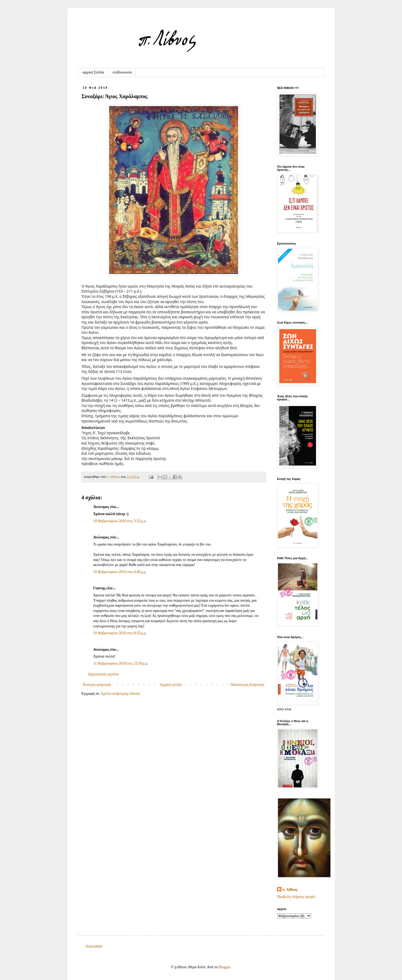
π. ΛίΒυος (290, 890)
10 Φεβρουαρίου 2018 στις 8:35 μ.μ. (120, 633)
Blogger (224, 967)
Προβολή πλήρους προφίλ (296, 897)
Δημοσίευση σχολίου (104, 674)
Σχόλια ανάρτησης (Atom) (120, 694)
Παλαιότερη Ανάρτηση (247, 685)
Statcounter (94, 946)
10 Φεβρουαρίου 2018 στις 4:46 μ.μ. (120, 572)
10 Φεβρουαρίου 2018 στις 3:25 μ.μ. (120, 521)
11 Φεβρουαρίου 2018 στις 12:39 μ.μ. (121, 663)
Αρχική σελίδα (171, 685)
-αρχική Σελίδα (93, 72)
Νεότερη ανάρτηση (97, 685)
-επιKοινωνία (122, 72)
